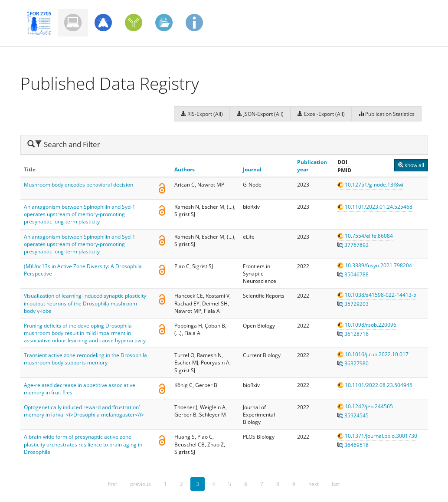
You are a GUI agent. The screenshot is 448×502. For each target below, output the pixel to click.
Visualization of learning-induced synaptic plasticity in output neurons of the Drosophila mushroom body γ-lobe (85, 303)
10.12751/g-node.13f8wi (370, 185)
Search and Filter (64, 144)
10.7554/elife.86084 (365, 236)
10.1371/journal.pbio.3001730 (377, 436)
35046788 (353, 274)
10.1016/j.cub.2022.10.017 (373, 354)
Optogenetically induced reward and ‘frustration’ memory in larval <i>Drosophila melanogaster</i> (84, 411)
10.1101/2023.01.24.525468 (375, 207)
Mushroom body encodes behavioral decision (78, 185)
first (113, 484)
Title (30, 169)
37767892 (353, 245)
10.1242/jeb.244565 (365, 406)
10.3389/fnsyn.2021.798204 (375, 265)
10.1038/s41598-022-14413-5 (377, 295)
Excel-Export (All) (321, 114)
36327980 (353, 363)
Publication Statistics (387, 114)
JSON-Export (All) (260, 114)
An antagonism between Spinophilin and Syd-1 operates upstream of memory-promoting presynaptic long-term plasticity (80, 214)
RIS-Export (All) (202, 114)
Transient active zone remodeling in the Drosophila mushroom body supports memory (85, 359)
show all (411, 165)
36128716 (353, 334)
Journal (252, 169)
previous (141, 484)
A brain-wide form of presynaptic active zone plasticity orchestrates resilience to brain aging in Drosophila (83, 444)
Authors (185, 169)
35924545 (353, 415)
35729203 (353, 304)
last (336, 484)
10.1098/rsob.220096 (367, 325)
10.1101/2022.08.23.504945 (375, 385)
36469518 (353, 445)
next (314, 484)
